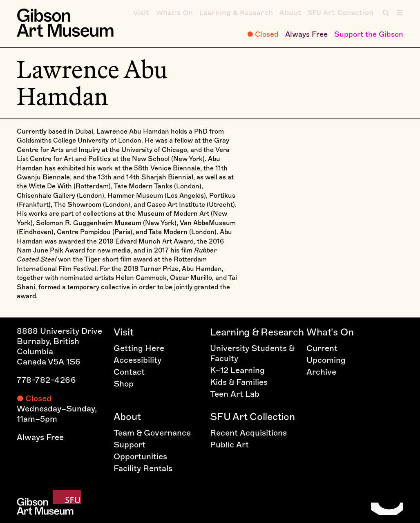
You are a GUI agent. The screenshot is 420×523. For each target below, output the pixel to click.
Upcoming (326, 360)
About (127, 417)
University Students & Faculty (252, 353)
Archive (321, 372)
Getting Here (139, 348)
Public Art (229, 445)
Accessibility (137, 360)
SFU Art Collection (252, 417)
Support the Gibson (369, 34)
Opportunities (140, 456)
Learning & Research (257, 332)
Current (322, 348)
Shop (124, 384)
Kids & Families (239, 382)
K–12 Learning (237, 370)
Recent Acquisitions (248, 433)
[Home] (65, 23)
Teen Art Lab (235, 394)
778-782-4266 (46, 380)
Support (130, 445)
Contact (129, 372)
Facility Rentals (143, 468)
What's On (330, 332)
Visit (124, 332)
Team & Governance (152, 433)
